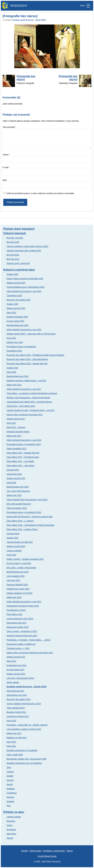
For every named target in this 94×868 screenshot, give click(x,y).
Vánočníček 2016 (14, 474)
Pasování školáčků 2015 (17, 585)
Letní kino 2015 (13, 580)
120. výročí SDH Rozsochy (18, 491)
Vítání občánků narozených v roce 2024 (24, 291)
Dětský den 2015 (14, 597)
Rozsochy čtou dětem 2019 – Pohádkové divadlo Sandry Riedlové (35, 355)
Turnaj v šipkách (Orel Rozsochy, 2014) (24, 704)
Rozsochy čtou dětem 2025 (18, 300)
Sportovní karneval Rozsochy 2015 (22, 636)
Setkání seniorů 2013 (16, 674)
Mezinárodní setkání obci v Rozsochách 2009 (26, 759)
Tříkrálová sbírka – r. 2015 (18, 648)
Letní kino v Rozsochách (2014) (20, 678)
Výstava (10, 772)
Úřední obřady (13, 682)
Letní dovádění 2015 (16, 576)
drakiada (10, 801)
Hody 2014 (11, 661)
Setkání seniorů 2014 (16, 657)
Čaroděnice (12, 793)
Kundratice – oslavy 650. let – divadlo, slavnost (27, 725)
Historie (10, 838)
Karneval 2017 (13, 470)
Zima (9, 767)
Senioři (10, 784)
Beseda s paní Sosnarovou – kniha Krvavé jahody (28, 398)
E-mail (6, 167)
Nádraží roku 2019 (15, 342)
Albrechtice (11, 834)
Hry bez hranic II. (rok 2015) (19, 563)
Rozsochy (11, 821)
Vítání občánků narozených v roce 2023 (24, 330)
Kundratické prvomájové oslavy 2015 (23, 606)
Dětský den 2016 (14, 495)
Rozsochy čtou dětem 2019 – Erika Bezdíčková (27, 359)
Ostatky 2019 (12, 368)
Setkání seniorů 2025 (16, 283)
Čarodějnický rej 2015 (16, 610)
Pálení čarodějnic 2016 (17, 508)
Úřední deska (35, 851)
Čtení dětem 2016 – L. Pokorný (20, 521)
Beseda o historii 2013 (16, 712)
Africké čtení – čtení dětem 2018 (21, 406)
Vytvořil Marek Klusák (47, 856)
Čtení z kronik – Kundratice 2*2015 (22, 631)
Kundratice (11, 830)
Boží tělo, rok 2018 (15, 238)
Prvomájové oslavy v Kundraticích (21, 347)
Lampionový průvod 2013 (18, 716)
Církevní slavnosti (15, 233)
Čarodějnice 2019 (14, 351)
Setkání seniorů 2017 (16, 419)
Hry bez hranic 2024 (15, 321)
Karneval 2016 (13, 534)
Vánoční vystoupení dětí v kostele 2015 (24, 251)
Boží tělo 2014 (13, 259)
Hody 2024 (11, 313)
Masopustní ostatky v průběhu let (21, 644)
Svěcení (10, 780)
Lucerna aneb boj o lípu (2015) (20, 619)
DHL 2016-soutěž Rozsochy (19, 504)
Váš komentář (9, 127)
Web (5, 180)
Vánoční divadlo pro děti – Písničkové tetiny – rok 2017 (31, 410)
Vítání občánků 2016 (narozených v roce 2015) (27, 500)
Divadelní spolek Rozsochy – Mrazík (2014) (29, 20)
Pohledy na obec (14, 812)
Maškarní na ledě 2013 (17, 738)
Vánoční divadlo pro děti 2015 (20, 542)
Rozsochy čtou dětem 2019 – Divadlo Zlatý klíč (27, 364)
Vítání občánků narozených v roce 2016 (24, 440)
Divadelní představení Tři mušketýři (22, 750)
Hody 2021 (11, 338)
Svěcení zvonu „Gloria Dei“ (18, 263)
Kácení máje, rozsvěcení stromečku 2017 (25, 415)
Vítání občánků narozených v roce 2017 (24, 389)
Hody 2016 (11, 483)
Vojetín (10, 825)
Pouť (9, 806)
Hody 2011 (11, 746)
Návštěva (11, 789)
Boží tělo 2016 (13, 242)
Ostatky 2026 (12, 274)
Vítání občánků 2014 (16, 708)
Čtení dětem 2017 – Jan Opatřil (20, 461)
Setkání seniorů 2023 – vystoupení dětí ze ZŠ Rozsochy (31, 334)
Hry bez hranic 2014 (15, 670)
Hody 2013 (11, 721)
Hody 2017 (11, 423)
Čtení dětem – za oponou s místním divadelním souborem (32, 393)
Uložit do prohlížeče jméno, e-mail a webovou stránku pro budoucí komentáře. (40, 193)
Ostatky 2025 (12, 304)
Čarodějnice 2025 (14, 296)
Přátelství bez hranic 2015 (18, 589)
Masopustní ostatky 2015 (17, 627)
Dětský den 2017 (14, 436)
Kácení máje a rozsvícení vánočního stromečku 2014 (30, 653)
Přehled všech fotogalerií (19, 229)
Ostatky (10, 776)
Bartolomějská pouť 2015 (18, 572)
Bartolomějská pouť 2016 (18, 487)
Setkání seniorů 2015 (16, 546)
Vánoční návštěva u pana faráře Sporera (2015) (27, 246)
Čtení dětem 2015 (14, 614)
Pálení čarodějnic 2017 (17, 449)
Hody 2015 (11, 555)
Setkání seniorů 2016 (16, 478)
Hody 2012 (11, 742)
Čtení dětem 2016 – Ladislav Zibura (22, 529)
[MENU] (88, 6)
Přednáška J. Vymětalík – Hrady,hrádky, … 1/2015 (28, 640)
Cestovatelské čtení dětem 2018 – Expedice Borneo (29, 402)
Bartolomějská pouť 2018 (18, 376)
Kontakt (24, 851)
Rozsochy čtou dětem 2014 (18, 699)
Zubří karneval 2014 (15, 691)
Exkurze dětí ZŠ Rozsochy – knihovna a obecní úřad (30, 517)
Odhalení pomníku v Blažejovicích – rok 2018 (26, 381)
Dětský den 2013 (14, 733)
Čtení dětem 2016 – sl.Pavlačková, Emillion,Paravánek (31, 525)
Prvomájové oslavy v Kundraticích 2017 (24, 444)
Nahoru (70, 851)
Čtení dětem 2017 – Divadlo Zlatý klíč (23, 453)
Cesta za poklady (14, 551)
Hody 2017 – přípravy (16, 427)
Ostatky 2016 (12, 538)
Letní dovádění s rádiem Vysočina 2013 (24, 729)
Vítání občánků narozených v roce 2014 (24, 602)
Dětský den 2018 (14, 385)
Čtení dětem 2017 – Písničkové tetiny (23, 457)
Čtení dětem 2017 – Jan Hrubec (21, 466)
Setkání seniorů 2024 (16, 308)
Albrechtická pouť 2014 (17, 695)
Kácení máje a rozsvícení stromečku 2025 (25, 279)
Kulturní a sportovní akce (19, 270)
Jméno (6, 155)
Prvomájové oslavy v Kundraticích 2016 (24, 512)
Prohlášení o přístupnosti (54, 851)
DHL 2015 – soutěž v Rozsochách (21, 568)
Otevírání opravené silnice (18, 432)
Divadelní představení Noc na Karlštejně (24, 763)
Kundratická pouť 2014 (16, 665)
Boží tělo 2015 (13, 255)
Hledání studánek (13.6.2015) (20, 593)
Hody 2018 (11, 372)
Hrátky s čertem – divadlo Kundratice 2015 (25, 559)
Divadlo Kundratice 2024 (17, 317)
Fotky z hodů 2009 (15, 755)
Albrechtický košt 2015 (16, 623)
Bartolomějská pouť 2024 (18, 325)
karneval (10, 797)
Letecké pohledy (14, 817)
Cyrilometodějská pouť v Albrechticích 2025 (26, 287)
